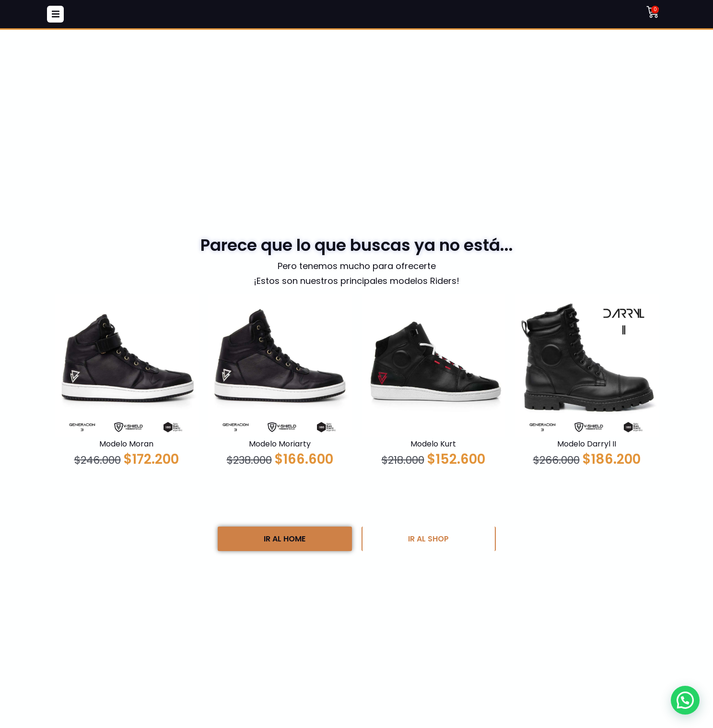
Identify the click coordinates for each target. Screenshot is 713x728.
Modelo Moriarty (280, 444)
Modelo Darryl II (587, 444)
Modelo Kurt (433, 444)
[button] (55, 14)
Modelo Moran (126, 444)
